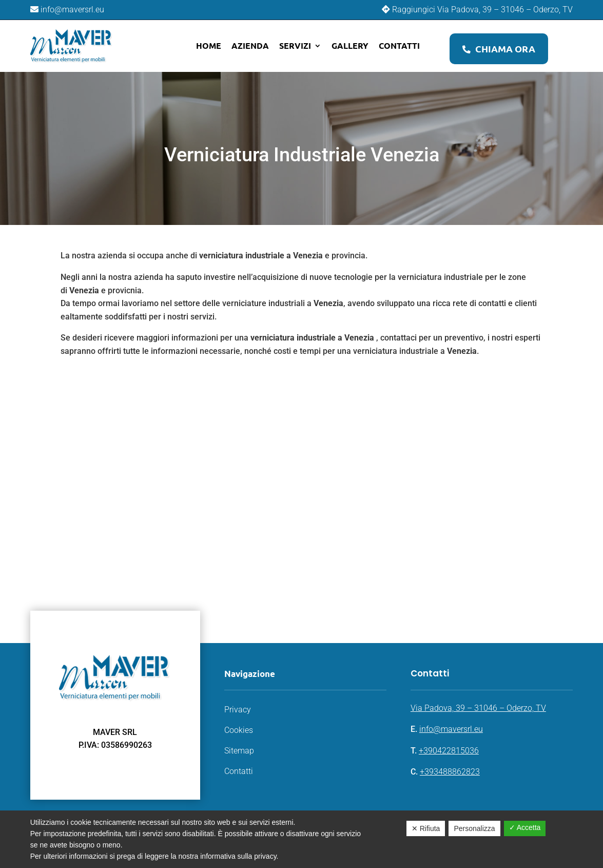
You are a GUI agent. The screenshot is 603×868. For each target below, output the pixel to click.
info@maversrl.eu (451, 729)
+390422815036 (449, 751)
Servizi (295, 45)
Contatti (399, 45)
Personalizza (474, 828)
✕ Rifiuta (426, 828)
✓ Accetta (525, 827)
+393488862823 (450, 772)
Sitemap (239, 751)
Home (209, 45)
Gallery (350, 45)
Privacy (238, 710)
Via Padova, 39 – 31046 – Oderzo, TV (478, 708)
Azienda (250, 45)
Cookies (239, 730)
